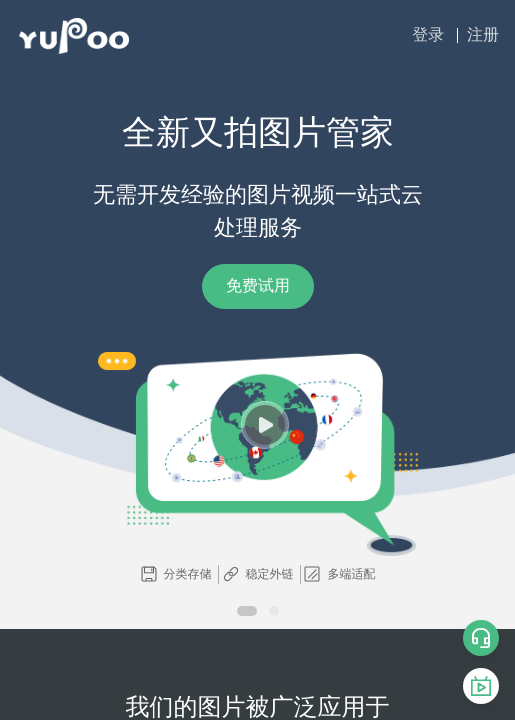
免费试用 (258, 286)
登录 (428, 34)
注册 (483, 34)
